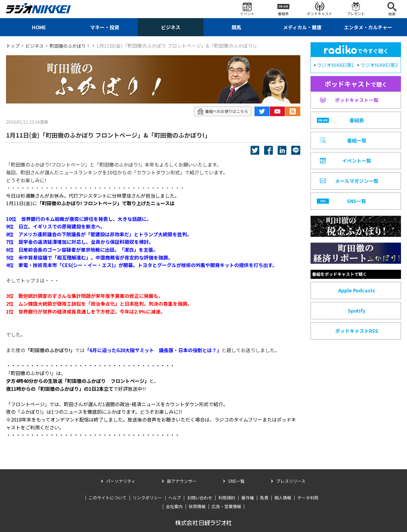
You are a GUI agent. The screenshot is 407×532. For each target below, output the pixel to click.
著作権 (248, 497)
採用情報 (197, 506)
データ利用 (308, 497)
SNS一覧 (236, 481)
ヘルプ (175, 497)
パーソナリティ (121, 481)
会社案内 (174, 506)
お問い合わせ (200, 497)
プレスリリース (291, 481)
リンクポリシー (147, 497)
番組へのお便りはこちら (221, 111)
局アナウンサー (182, 481)
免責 (264, 497)
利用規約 (227, 497)
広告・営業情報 (226, 506)
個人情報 (283, 497)
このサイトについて (108, 497)
